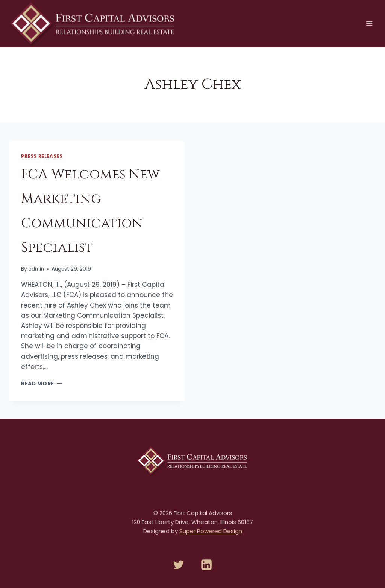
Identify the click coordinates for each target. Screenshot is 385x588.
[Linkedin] (206, 565)
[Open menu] (369, 24)
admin (36, 269)
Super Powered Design (211, 531)
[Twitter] (179, 565)
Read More (42, 384)
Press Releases (42, 156)
